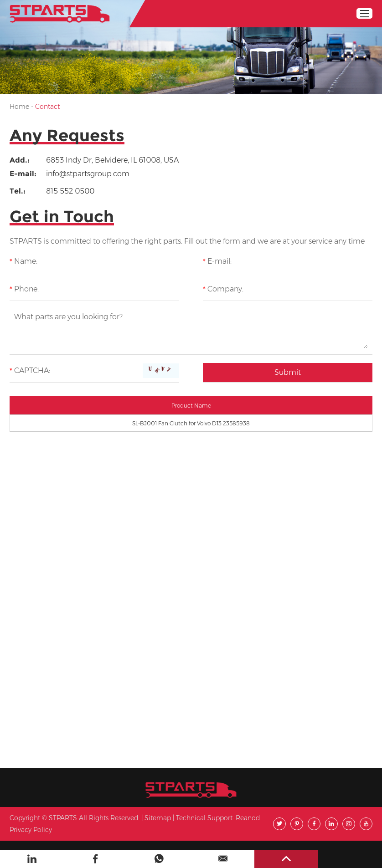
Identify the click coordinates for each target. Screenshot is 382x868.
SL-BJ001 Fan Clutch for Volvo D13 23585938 (191, 423)
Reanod (248, 818)
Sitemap (158, 818)
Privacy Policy (31, 830)
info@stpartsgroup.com (88, 174)
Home (19, 107)
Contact (47, 107)
